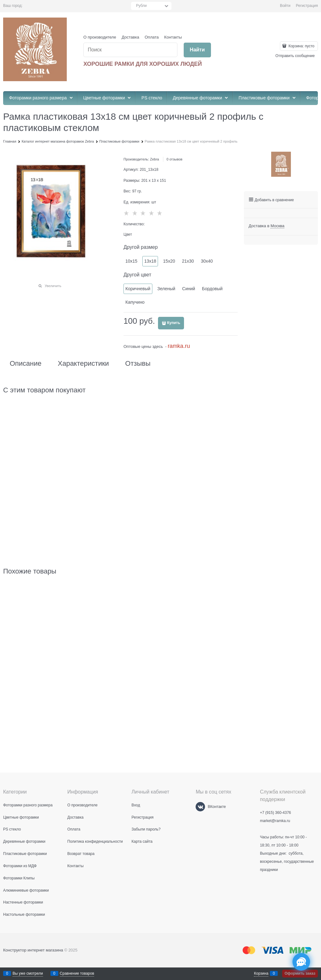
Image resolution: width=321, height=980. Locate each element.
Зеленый (166, 289)
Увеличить (53, 286)
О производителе (100, 37)
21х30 (188, 261)
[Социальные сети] (301, 962)
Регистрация (307, 6)
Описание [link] (26, 364)
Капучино (135, 302)
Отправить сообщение (295, 56)
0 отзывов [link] (174, 159)
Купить (174, 323)
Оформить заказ (300, 973)
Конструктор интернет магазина (33, 950)
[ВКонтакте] (200, 807)
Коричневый (138, 289)
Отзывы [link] (138, 364)
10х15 (131, 261)
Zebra (154, 159)
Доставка (130, 37)
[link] (277, 226)
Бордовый (212, 289)
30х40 (207, 261)
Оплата (152, 37)
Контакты (173, 37)
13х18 (150, 261)
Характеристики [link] (83, 364)
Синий (189, 289)
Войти (285, 6)
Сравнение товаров (77, 973)
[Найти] (197, 50)
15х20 (169, 261)
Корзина (261, 973)
